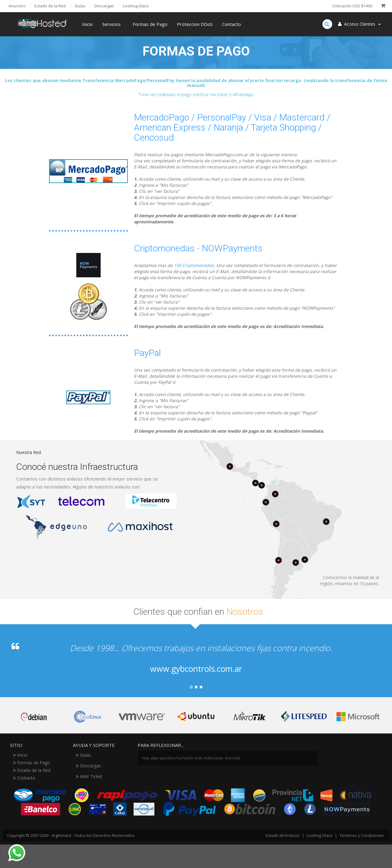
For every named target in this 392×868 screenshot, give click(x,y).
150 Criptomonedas (194, 265)
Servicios (113, 24)
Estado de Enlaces (283, 835)
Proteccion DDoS (195, 24)
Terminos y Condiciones (362, 835)
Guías (83, 755)
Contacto (233, 24)
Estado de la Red (32, 770)
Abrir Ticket (89, 776)
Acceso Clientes (359, 24)
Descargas (88, 766)
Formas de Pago (150, 24)
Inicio (87, 24)
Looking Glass (320, 835)
